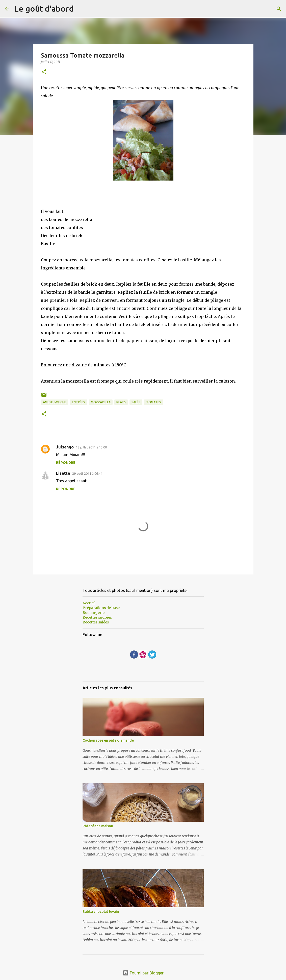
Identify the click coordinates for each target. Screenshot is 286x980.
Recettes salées (96, 622)
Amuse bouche (55, 402)
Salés (136, 402)
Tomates (154, 402)
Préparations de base (101, 608)
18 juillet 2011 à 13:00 (91, 447)
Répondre (66, 463)
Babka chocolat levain (101, 912)
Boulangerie (94, 613)
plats (121, 402)
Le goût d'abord (44, 9)
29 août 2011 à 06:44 (87, 473)
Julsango (65, 447)
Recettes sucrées (97, 617)
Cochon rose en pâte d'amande (108, 740)
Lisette (63, 473)
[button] (44, 72)
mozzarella (101, 402)
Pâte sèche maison (98, 826)
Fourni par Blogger (143, 973)
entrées (79, 402)
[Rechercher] (279, 9)
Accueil (89, 603)
